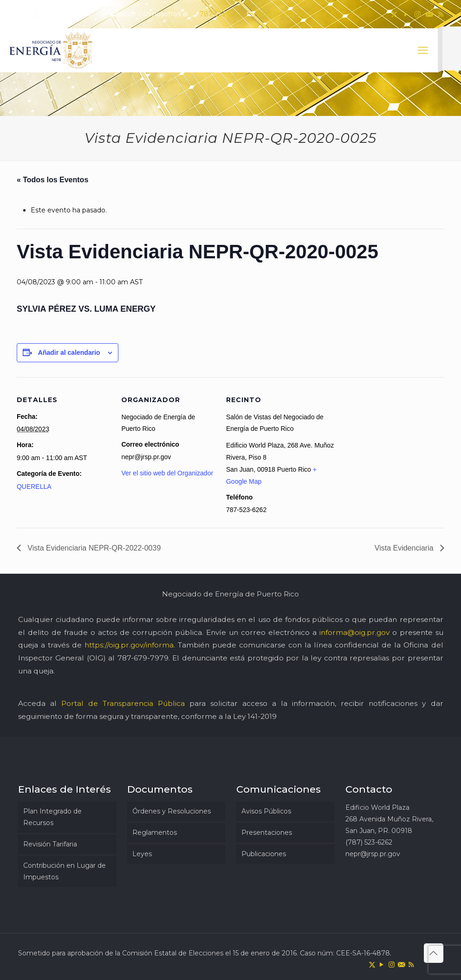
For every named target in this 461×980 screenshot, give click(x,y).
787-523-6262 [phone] (221, 14)
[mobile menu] (423, 51)
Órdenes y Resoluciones (172, 811)
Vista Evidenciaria (405, 548)
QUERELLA (34, 487)
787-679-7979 (143, 658)
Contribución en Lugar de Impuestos (65, 871)
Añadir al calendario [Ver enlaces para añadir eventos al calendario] (69, 352)
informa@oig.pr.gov (354, 632)
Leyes (142, 854)
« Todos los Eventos (52, 180)
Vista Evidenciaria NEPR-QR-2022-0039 (93, 548)
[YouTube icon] (406, 14)
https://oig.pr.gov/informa (129, 645)
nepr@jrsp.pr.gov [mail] (282, 14)
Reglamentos (155, 833)
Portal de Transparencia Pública (123, 703)
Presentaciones (267, 833)
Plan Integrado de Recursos (52, 817)
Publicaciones (264, 854)
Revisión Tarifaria (50, 844)
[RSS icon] (441, 14)
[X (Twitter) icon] (394, 14)
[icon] (429, 14)
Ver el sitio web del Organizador (167, 473)
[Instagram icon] (418, 14)
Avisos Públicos (266, 811)
